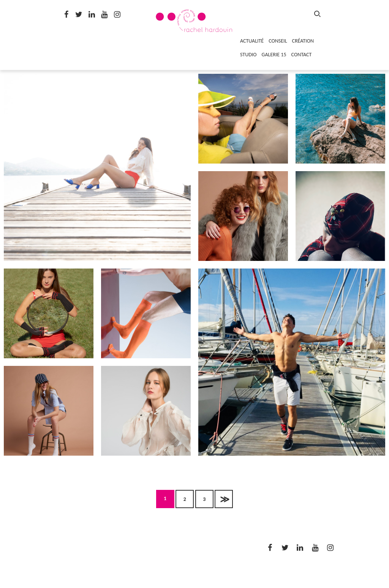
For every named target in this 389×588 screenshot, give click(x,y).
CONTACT (302, 55)
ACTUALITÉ (252, 41)
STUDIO (248, 55)
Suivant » (224, 499)
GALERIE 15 (274, 55)
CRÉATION (303, 41)
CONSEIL (278, 41)
